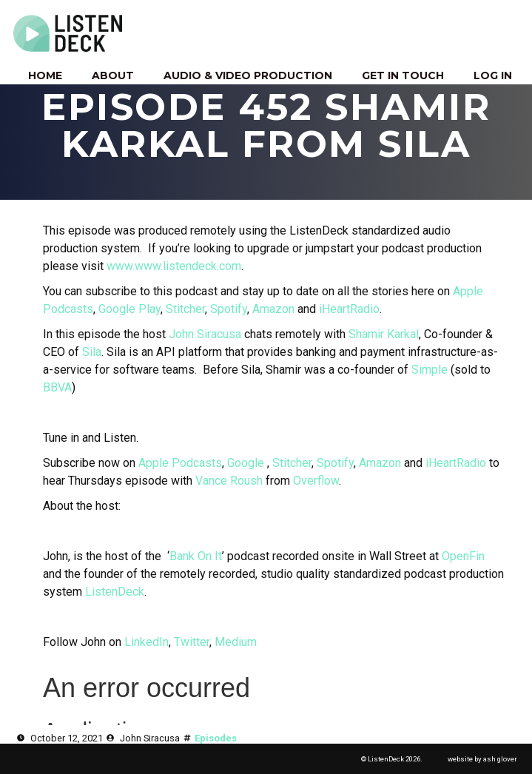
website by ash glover (482, 759)
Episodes (216, 738)
